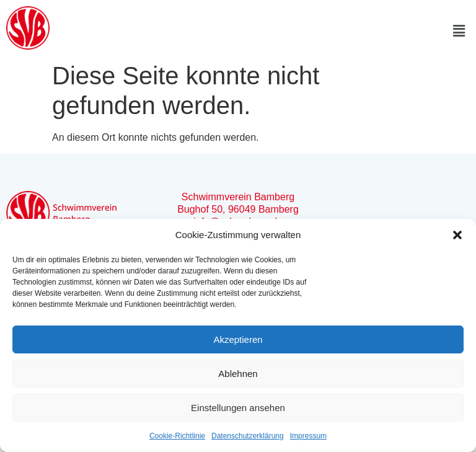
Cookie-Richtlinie (177, 436)
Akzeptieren (238, 339)
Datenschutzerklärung (248, 436)
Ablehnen (238, 374)
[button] (457, 235)
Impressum (308, 436)
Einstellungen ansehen (238, 408)
